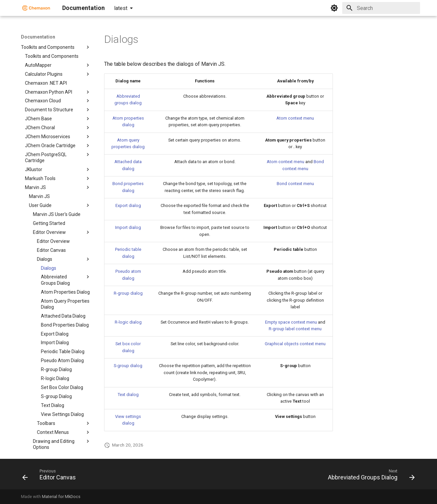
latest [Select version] (121, 8)
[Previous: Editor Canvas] (51, 476)
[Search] (381, 8)
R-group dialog (128, 293)
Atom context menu (295, 118)
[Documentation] (36, 8)
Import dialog (128, 227)
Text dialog (128, 395)
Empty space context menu (291, 322)
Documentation (38, 37)
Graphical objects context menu (295, 344)
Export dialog (128, 205)
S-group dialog (128, 366)
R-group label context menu (295, 329)
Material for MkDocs (61, 497)
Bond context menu (295, 184)
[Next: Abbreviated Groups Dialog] (369, 476)
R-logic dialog (128, 322)
